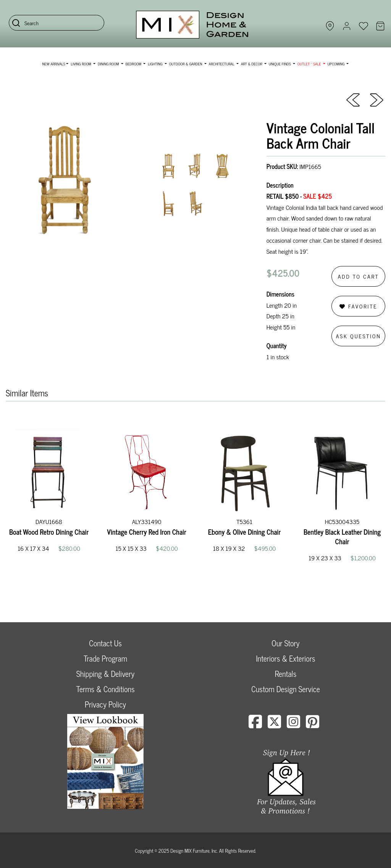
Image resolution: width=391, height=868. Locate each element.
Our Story (285, 643)
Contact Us (105, 643)
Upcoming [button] (337, 64)
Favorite (358, 306)
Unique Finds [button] (280, 64)
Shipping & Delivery (105, 674)
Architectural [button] (222, 64)
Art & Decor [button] (252, 64)
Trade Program (105, 658)
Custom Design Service (285, 689)
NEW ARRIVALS (54, 64)
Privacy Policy (105, 704)
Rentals (286, 674)
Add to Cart (359, 276)
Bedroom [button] (134, 64)
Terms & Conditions (105, 689)
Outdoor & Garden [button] (186, 64)
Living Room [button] (81, 64)
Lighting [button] (156, 64)
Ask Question (359, 336)
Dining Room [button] (109, 64)
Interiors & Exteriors (285, 658)
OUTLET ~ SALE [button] (310, 64)
